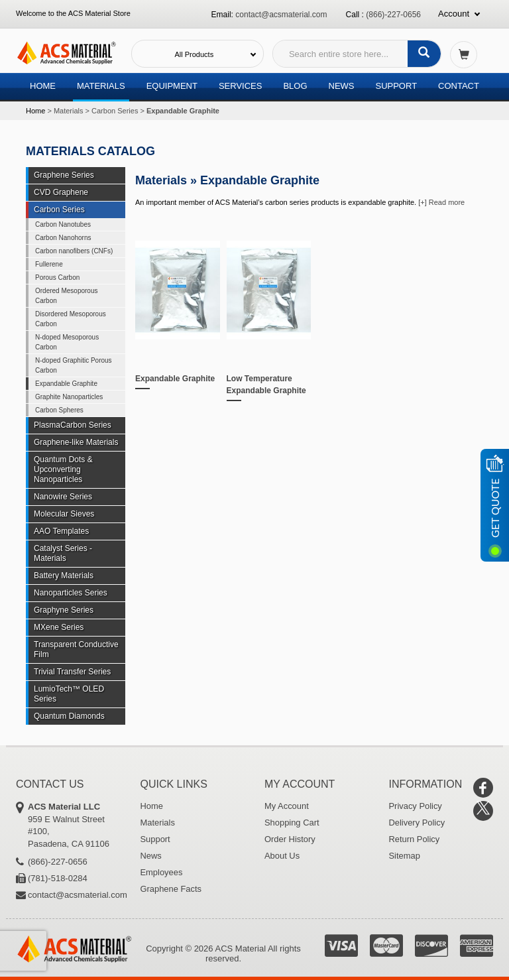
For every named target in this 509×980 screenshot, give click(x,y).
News (342, 86)
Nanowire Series (63, 497)
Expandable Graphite (175, 379)
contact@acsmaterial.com (281, 15)
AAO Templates (61, 531)
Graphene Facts (171, 889)
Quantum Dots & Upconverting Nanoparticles (63, 469)
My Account (287, 806)
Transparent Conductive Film (76, 649)
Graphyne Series (64, 610)
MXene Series (59, 627)
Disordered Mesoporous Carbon (71, 319)
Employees (162, 872)
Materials (101, 86)
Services (241, 86)
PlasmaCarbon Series (73, 425)
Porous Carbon (57, 277)
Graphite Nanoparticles (69, 397)
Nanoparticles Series (71, 593)
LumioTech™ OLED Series (69, 694)
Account (454, 14)
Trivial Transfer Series (72, 672)
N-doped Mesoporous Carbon (67, 342)
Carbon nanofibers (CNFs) (74, 251)
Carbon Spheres (59, 410)
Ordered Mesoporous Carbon (67, 296)
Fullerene (49, 264)
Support (396, 86)
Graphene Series (64, 175)
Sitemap (405, 856)
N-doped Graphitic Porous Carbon (74, 365)
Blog (295, 86)
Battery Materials (64, 576)
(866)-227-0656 (393, 15)
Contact (459, 86)
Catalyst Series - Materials (63, 553)
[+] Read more (441, 202)
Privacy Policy (416, 806)
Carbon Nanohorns (63, 238)
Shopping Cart (292, 823)
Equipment (172, 86)
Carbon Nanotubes (63, 224)
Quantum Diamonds (69, 716)
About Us (282, 856)
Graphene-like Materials (76, 442)
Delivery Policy (417, 823)
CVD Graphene (61, 192)
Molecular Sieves (64, 514)
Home (43, 86)
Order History (290, 839)
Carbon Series (115, 111)
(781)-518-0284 (58, 878)
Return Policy (415, 839)
